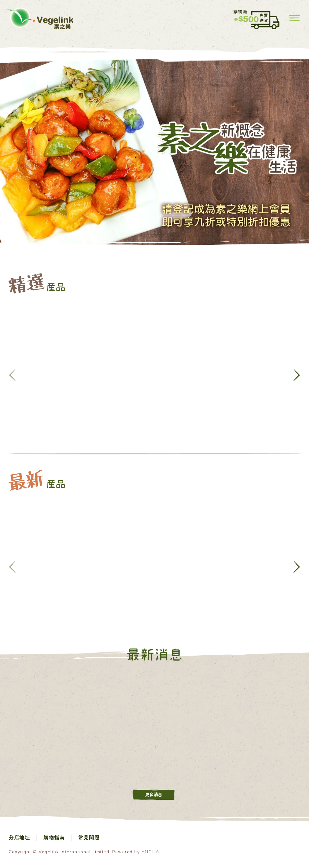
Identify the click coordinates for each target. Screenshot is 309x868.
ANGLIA (150, 852)
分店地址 (19, 838)
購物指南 (54, 838)
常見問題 (89, 838)
